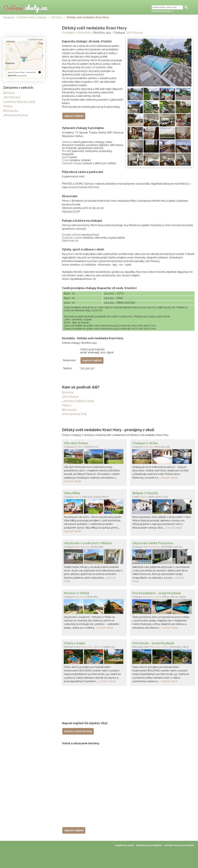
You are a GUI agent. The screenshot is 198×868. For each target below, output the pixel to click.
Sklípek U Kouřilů (145, 493)
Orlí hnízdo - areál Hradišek (153, 643)
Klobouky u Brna (152, 597)
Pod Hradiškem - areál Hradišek (157, 593)
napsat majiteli (74, 116)
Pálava (67, 405)
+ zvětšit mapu (35, 39)
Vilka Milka (72, 493)
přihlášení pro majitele (149, 845)
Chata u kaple (75, 643)
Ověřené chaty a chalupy (32, 17)
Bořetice (57, 17)
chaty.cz (25, 8)
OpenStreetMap (22, 76)
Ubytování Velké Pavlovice (153, 543)
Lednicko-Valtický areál (78, 401)
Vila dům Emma (76, 443)
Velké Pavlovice (151, 547)
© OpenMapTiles (30, 72)
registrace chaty (124, 845)
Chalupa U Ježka (145, 443)
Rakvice (79, 597)
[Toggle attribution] (40, 72)
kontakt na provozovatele (179, 845)
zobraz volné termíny (78, 731)
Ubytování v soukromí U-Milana (88, 543)
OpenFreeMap (20, 72)
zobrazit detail (72, 481)
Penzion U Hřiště (77, 593)
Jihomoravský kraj (74, 414)
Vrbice (78, 497)
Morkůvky (148, 447)
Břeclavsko (69, 410)
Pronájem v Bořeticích (77, 33)
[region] (24, 60)
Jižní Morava (135, 33)
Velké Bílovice (82, 547)
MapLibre (11, 72)
